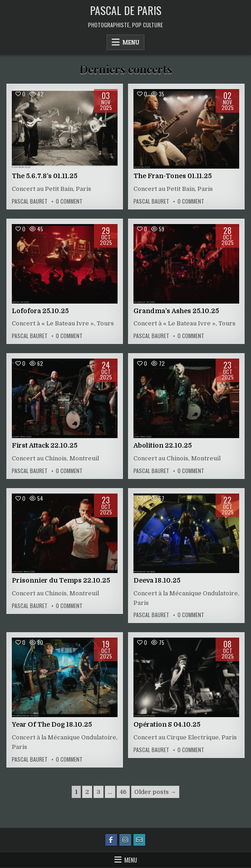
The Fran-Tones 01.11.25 (172, 176)
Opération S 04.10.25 (167, 724)
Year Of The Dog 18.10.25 (52, 724)
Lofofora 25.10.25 (40, 311)
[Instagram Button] (125, 840)
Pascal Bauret (30, 201)
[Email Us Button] (139, 840)
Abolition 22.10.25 (162, 445)
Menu (131, 42)
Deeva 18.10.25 (157, 580)
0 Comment (69, 201)
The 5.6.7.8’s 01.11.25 (44, 176)
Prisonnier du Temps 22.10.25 (61, 580)
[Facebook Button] (111, 840)
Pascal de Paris (126, 10)
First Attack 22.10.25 (44, 445)
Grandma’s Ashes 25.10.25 (176, 311)
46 (123, 792)
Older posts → (155, 792)
